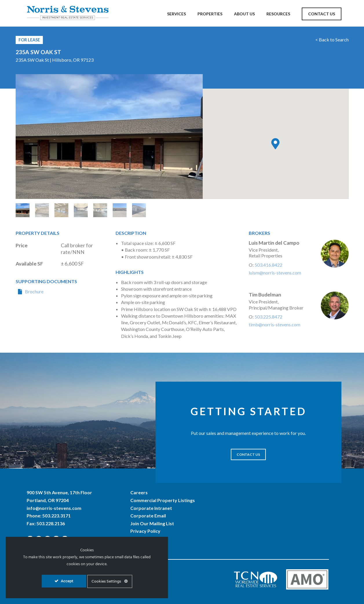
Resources (278, 14)
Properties (210, 14)
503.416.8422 (268, 265)
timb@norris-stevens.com (275, 324)
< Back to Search (332, 40)
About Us (244, 14)
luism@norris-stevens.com (275, 273)
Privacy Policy (145, 531)
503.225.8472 (268, 317)
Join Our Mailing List (152, 523)
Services (176, 14)
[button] (275, 144)
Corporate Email (148, 516)
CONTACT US (248, 454)
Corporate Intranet (151, 508)
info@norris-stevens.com (54, 508)
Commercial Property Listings (163, 500)
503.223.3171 (56, 516)
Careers (139, 492)
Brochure (34, 291)
